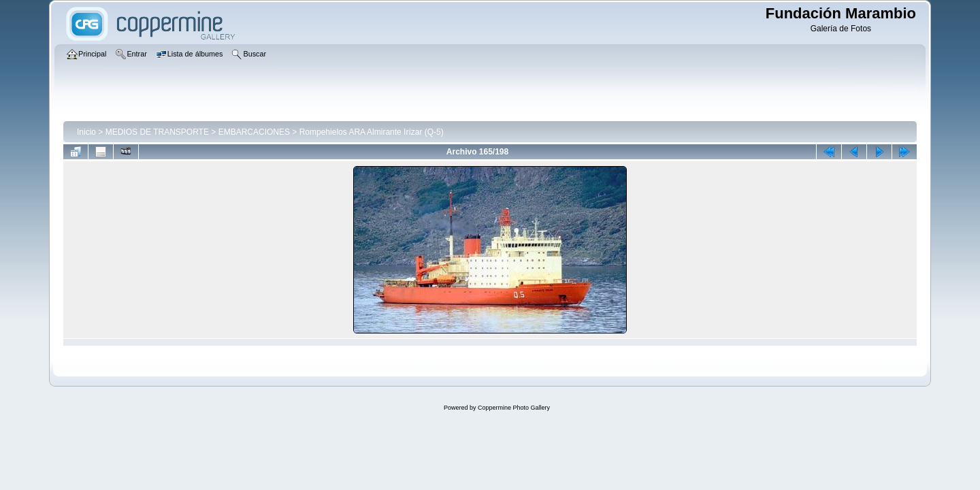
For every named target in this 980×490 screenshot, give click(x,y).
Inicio (86, 132)
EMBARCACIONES (254, 132)
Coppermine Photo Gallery (514, 408)
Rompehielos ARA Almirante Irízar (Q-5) (372, 132)
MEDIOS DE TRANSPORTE (157, 132)
